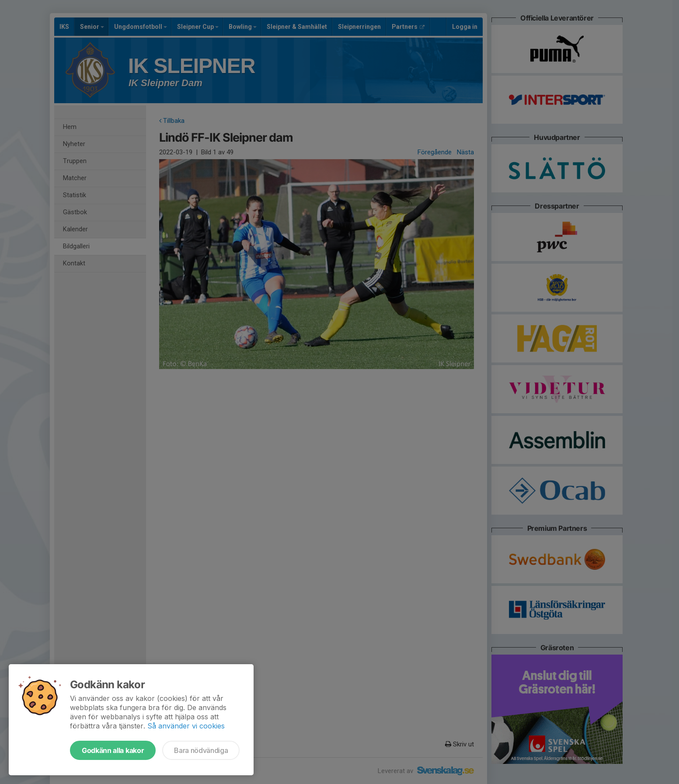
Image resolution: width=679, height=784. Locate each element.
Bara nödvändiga (201, 750)
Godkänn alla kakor (113, 750)
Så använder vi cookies (186, 726)
